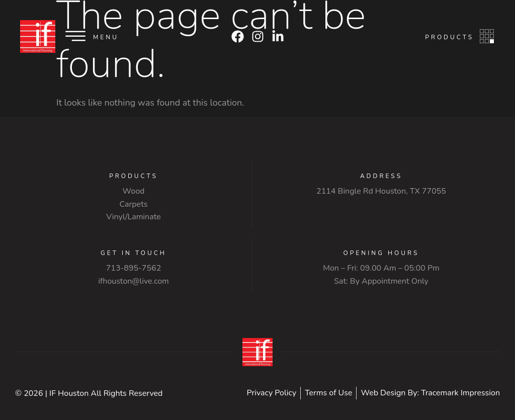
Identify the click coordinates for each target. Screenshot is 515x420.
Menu (106, 37)
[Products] (487, 36)
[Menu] (75, 36)
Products (449, 37)
